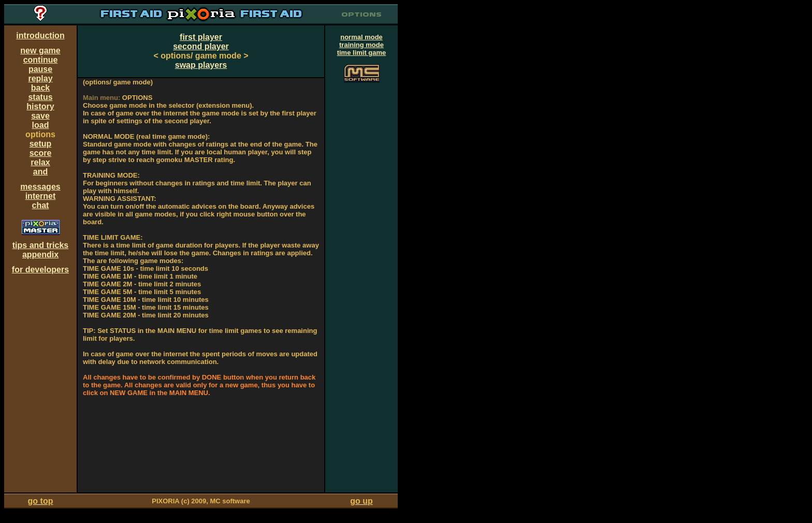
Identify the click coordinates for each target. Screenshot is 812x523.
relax (40, 162)
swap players (201, 65)
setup (41, 144)
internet (41, 196)
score (41, 153)
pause (40, 69)
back (40, 88)
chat (41, 205)
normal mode (361, 37)
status (40, 97)
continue (41, 60)
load (41, 125)
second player (201, 46)
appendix (40, 255)
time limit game (362, 53)
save (40, 116)
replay (40, 78)
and (40, 172)
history (40, 106)
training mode (361, 45)
